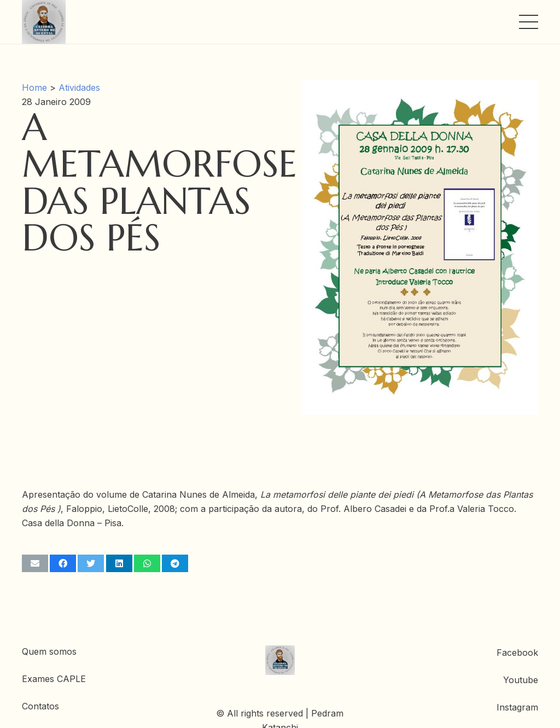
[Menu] (529, 22)
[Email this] (35, 563)
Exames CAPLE (54, 679)
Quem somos (49, 651)
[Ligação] (44, 22)
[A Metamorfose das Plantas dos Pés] (420, 88)
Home (34, 88)
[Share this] (63, 563)
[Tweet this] (91, 563)
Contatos (40, 706)
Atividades (79, 88)
